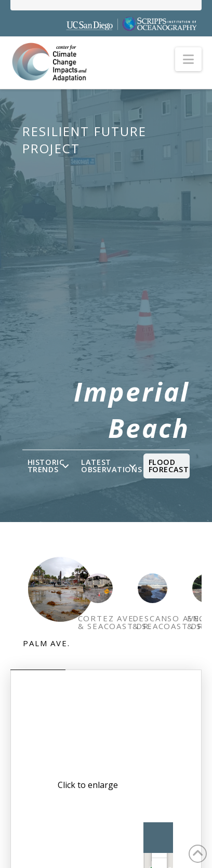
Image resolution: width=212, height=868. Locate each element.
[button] (188, 59)
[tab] (38, 608)
